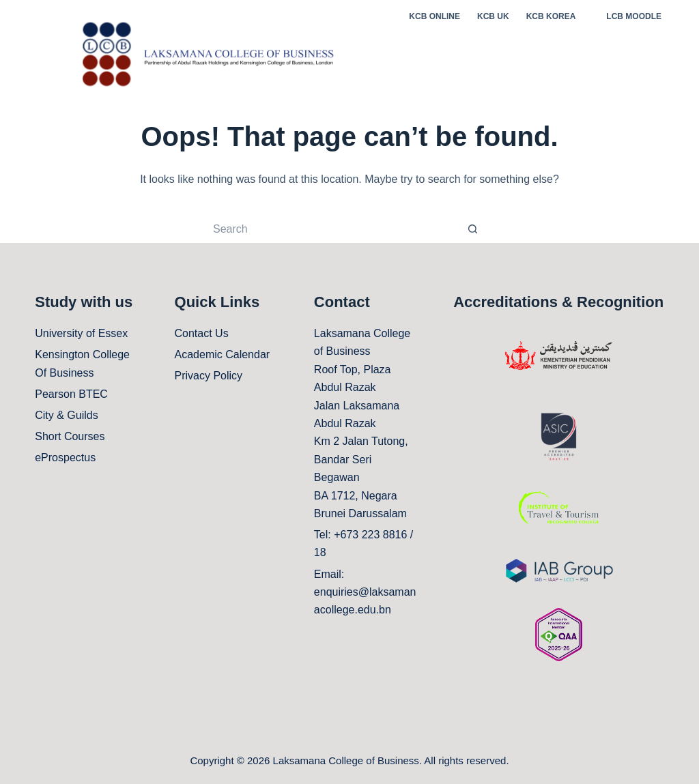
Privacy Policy (209, 376)
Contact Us (202, 333)
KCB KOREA (551, 16)
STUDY (420, 61)
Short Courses (70, 436)
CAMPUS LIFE (644, 61)
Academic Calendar (223, 354)
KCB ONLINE (434, 16)
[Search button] (472, 229)
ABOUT (479, 61)
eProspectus (65, 458)
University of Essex (81, 333)
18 (320, 552)
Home (373, 61)
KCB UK (493, 16)
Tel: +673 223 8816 (361, 535)
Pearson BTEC (71, 394)
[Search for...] (336, 229)
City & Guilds (66, 415)
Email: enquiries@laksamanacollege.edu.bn (365, 592)
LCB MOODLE (634, 16)
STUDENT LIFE (556, 61)
